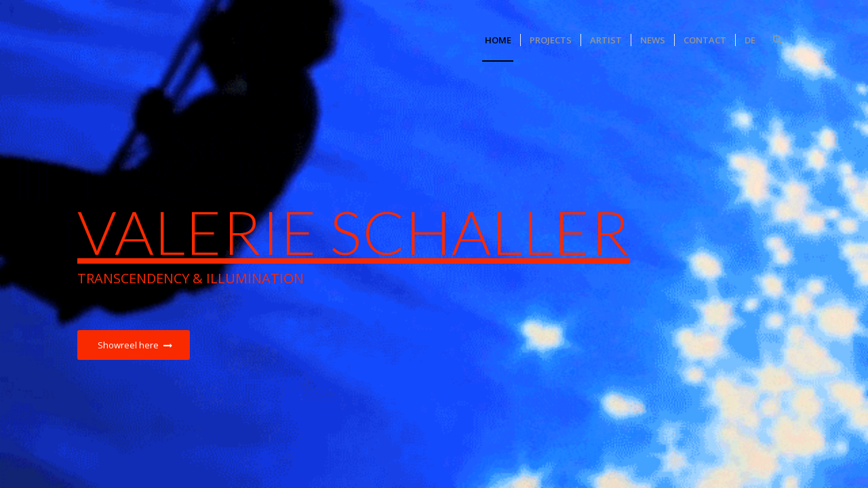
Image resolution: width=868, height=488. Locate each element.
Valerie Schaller (354, 231)
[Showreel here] (134, 345)
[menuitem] (498, 40)
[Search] (777, 40)
